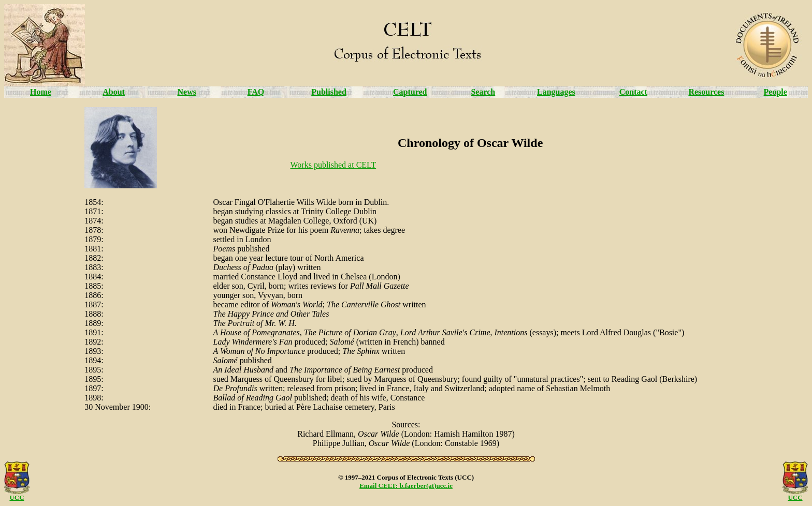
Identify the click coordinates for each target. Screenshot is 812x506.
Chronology (429, 143)
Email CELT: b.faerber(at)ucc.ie (406, 486)
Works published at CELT (334, 165)
